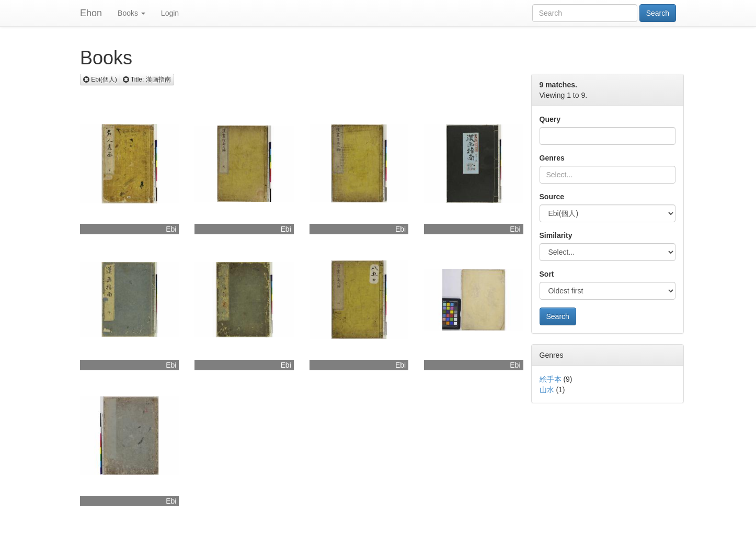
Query (550, 119)
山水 (547, 390)
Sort (547, 274)
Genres (552, 158)
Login (170, 13)
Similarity (556, 235)
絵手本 (551, 379)
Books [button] (131, 13)
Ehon (91, 13)
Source (552, 197)
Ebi (171, 229)
